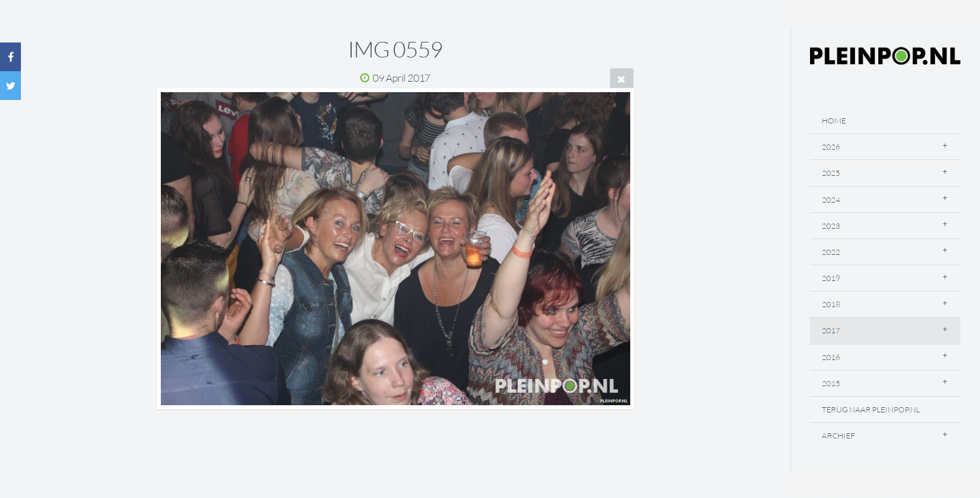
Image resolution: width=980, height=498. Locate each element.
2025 (831, 173)
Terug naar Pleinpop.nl (871, 409)
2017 (831, 330)
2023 (831, 226)
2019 (831, 278)
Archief (838, 436)
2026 (831, 147)
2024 (831, 200)
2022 (831, 252)
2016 (831, 357)
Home (834, 121)
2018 (831, 304)
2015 (831, 383)
